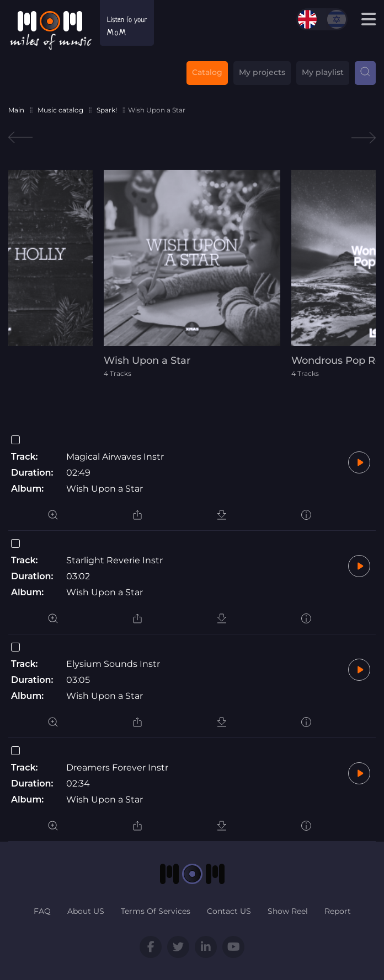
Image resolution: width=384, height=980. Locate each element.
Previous (20, 138)
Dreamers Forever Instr (117, 768)
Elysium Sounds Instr (113, 664)
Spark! (107, 110)
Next (364, 138)
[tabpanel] (192, 274)
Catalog (207, 72)
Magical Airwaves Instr (115, 457)
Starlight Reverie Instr (114, 560)
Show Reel (288, 911)
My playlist (323, 72)
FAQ (42, 911)
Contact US (229, 911)
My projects (262, 72)
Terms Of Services (156, 911)
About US (86, 911)
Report (338, 911)
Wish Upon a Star (105, 489)
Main (16, 110)
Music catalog (60, 110)
